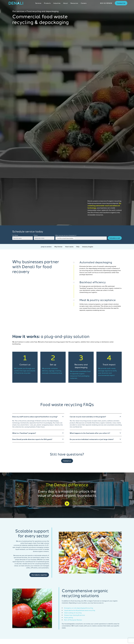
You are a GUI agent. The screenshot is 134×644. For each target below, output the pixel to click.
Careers (84, 3)
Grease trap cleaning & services (75, 615)
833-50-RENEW (106, 3)
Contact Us (121, 3)
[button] (38, 3)
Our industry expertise (39, 575)
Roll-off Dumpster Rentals (73, 620)
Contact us (67, 461)
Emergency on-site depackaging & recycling (79, 608)
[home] (16, 3)
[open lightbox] (67, 504)
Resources (74, 3)
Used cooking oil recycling (73, 613)
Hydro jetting (69, 617)
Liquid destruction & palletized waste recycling (80, 610)
